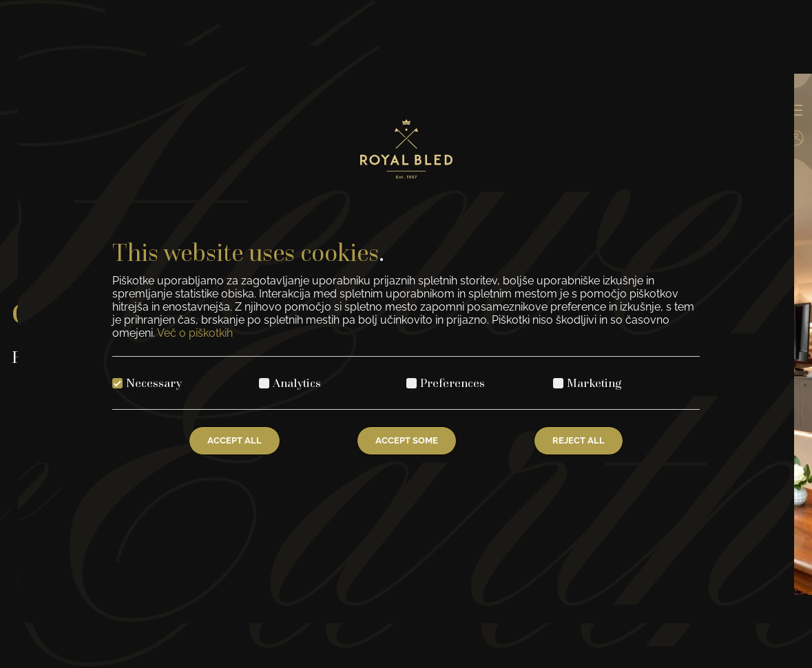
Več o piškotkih (195, 333)
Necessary (154, 383)
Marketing (594, 383)
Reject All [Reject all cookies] (579, 440)
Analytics (297, 383)
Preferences (452, 383)
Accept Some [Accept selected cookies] (407, 440)
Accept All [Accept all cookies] (235, 440)
